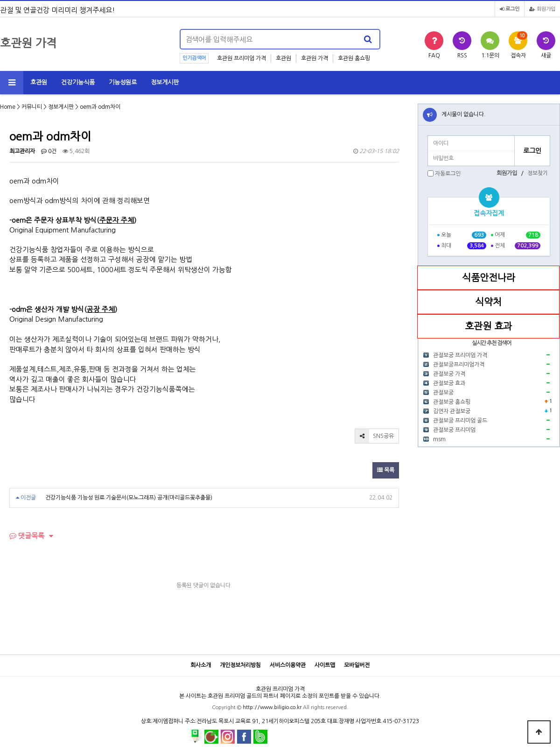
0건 (49, 151)
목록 (386, 470)
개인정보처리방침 (240, 665)
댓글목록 (27, 536)
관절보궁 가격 (449, 374)
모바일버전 (357, 665)
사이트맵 (325, 665)
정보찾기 (538, 173)
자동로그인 (448, 174)
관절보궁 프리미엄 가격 (460, 355)
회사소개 (201, 665)
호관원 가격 (315, 58)
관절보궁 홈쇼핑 (452, 402)
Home (8, 107)
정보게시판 (165, 82)
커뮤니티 (32, 107)
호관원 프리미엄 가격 (241, 58)
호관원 (283, 58)
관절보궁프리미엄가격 (459, 365)
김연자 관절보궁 (452, 411)
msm (439, 439)
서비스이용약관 (288, 665)
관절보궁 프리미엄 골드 (460, 421)
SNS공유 (374, 436)
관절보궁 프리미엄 (454, 430)
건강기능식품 (78, 82)
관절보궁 (443, 393)
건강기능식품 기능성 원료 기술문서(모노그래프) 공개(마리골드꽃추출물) (129, 498)
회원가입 (542, 9)
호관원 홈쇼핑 (354, 58)
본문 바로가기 (0, 0)
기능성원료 (123, 82)
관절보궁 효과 (449, 383)
